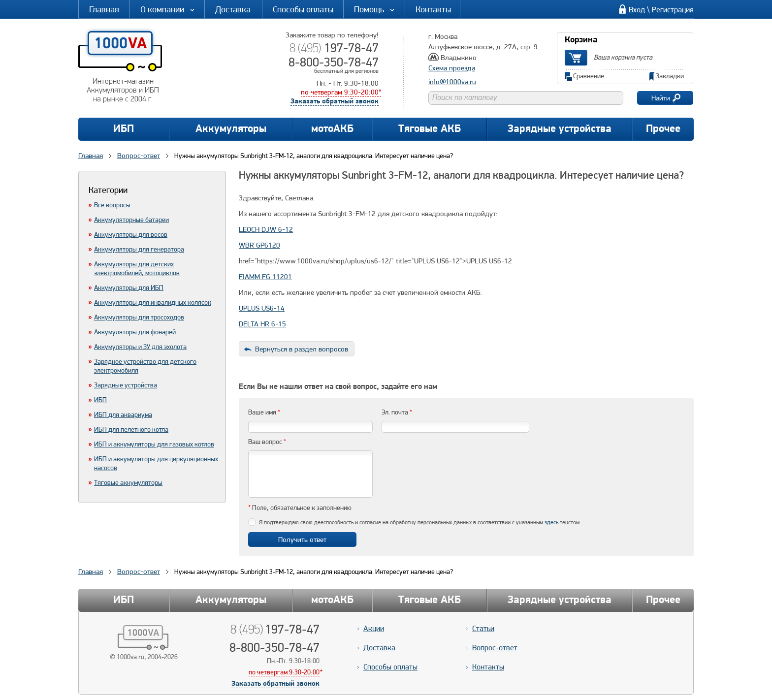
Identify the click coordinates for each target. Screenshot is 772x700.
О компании (168, 9)
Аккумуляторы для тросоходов (139, 317)
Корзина (581, 40)
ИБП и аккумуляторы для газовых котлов (154, 444)
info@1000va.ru (452, 82)
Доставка (233, 9)
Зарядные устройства (560, 129)
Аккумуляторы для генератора (139, 249)
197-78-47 (334, 48)
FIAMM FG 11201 (265, 277)
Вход (637, 10)
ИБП (124, 129)
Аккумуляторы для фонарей (135, 332)
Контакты (433, 9)
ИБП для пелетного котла (131, 429)
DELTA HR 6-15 (262, 324)
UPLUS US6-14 (262, 308)
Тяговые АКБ (430, 129)
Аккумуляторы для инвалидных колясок (153, 302)
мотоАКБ (332, 129)
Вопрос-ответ (139, 572)
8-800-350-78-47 (334, 62)
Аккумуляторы (231, 129)
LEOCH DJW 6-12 (266, 229)
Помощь (375, 9)
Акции (374, 628)
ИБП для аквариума (123, 414)
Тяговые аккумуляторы (128, 482)
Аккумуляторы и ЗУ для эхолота (140, 347)
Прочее (663, 129)
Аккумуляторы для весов (131, 234)
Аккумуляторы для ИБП (129, 287)
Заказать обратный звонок (335, 102)
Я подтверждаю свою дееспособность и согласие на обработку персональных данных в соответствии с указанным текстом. (420, 522)
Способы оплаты (303, 9)
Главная (104, 9)
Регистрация (673, 10)
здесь (551, 522)
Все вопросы (112, 205)
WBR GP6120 (259, 245)
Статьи (483, 628)
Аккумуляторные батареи (131, 220)
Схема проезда (452, 68)
